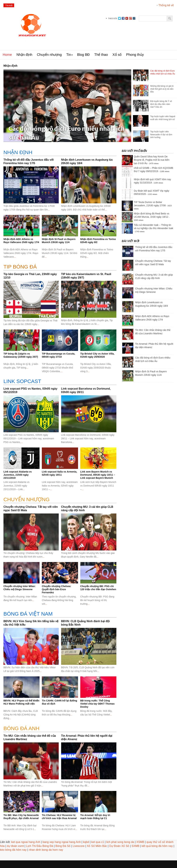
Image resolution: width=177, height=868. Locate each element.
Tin (69, 55)
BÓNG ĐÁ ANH (21, 728)
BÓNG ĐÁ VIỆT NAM (28, 614)
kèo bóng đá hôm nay (13, 850)
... (49, 210)
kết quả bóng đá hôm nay (157, 846)
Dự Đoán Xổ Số (119, 846)
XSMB (140, 842)
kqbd (86, 842)
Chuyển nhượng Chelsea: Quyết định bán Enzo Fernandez (56, 589)
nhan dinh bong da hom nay (46, 850)
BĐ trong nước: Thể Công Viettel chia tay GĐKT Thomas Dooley (97, 704)
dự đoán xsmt (15, 846)
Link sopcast (22, 381)
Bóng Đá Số (63, 846)
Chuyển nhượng (49, 55)
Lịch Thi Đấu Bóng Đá (40, 846)
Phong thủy (135, 55)
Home (7, 55)
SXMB (135, 846)
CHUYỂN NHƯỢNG (27, 499)
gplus (130, 18)
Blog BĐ (83, 55)
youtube (127, 18)
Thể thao (101, 55)
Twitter (119, 18)
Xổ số (117, 55)
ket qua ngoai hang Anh (26, 842)
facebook (123, 18)
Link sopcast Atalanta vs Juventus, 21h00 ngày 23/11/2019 (18, 475)
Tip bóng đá (20, 267)
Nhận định (24, 55)
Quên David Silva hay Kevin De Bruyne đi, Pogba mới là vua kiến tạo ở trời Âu (152, 160)
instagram (134, 18)
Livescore (79, 846)
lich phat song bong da (120, 842)
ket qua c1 (98, 842)
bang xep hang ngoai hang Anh (62, 842)
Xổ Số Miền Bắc (97, 846)
